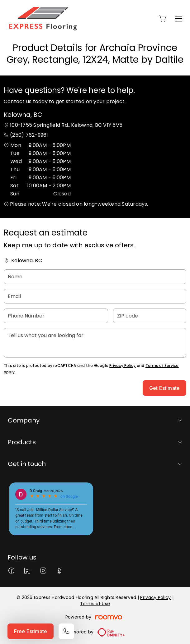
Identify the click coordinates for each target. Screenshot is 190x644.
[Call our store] (66, 631)
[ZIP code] (150, 316)
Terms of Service (162, 365)
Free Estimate (31, 631)
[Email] (95, 296)
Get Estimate (164, 388)
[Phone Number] (56, 316)
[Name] (95, 277)
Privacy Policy (122, 365)
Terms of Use (95, 604)
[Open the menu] (178, 19)
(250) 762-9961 (29, 135)
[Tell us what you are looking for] (95, 343)
